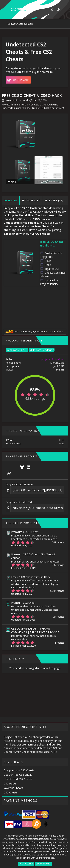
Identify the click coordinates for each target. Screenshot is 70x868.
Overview (11, 200)
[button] (5, 10)
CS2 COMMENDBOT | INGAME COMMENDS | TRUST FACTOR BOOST (35, 630)
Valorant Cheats (13, 788)
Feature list (31, 200)
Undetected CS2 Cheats (18, 779)
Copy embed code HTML (19, 502)
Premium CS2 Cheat (23, 603)
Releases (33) (54, 200)
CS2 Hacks (10, 783)
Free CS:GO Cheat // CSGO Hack (31, 577)
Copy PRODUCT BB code (19, 484)
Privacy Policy (60, 851)
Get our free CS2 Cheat (18, 775)
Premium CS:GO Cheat (25, 532)
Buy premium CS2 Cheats (19, 770)
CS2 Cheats (11, 792)
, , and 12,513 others (38, 332)
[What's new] (66, 10)
